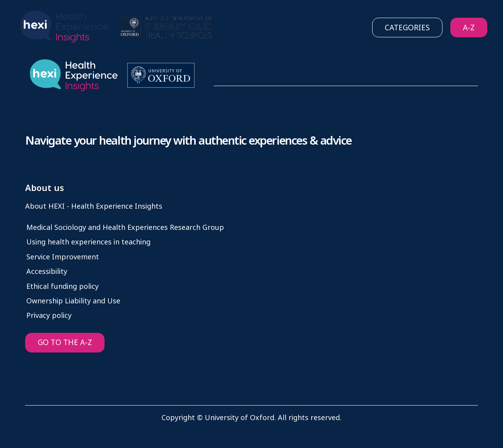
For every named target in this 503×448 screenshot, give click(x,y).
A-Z (469, 28)
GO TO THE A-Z (65, 342)
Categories (407, 28)
